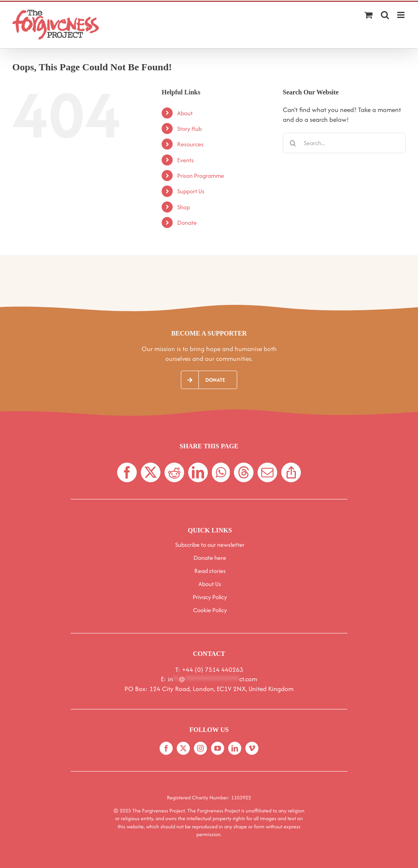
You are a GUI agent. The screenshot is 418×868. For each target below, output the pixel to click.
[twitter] (183, 748)
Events (186, 160)
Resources (190, 144)
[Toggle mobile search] (385, 15)
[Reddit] (174, 472)
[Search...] (344, 143)
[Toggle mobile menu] (401, 15)
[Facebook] (127, 472)
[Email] (267, 472)
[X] (151, 472)
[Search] (293, 143)
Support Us (191, 191)
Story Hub (189, 129)
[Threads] (244, 472)
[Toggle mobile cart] (369, 15)
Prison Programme (201, 176)
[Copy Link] (291, 472)
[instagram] (200, 748)
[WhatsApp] (221, 472)
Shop (183, 207)
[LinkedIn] (198, 472)
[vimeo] (252, 748)
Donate (187, 223)
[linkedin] (235, 748)
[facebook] (166, 748)
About (185, 113)
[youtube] (218, 748)
